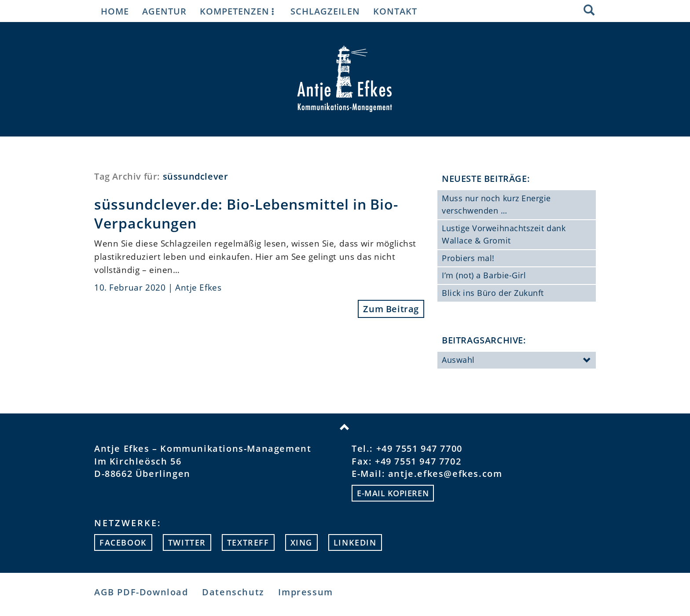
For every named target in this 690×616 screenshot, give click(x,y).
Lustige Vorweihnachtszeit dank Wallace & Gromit (504, 234)
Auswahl (517, 361)
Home (115, 11)
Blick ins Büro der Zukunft (493, 293)
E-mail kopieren (393, 493)
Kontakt (395, 11)
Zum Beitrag (391, 309)
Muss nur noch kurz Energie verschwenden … (496, 204)
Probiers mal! (468, 258)
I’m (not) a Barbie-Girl (484, 275)
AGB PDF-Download (141, 592)
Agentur (164, 11)
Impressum (305, 592)
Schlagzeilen (325, 11)
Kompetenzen (239, 11)
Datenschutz (233, 592)
